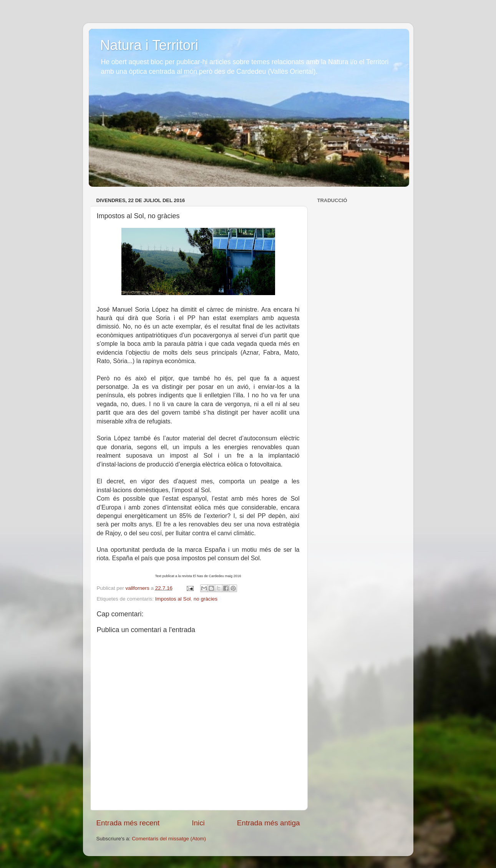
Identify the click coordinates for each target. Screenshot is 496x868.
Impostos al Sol (173, 599)
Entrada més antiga (269, 823)
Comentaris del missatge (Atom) (169, 839)
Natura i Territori (149, 45)
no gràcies (206, 599)
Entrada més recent (128, 823)
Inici (198, 823)
